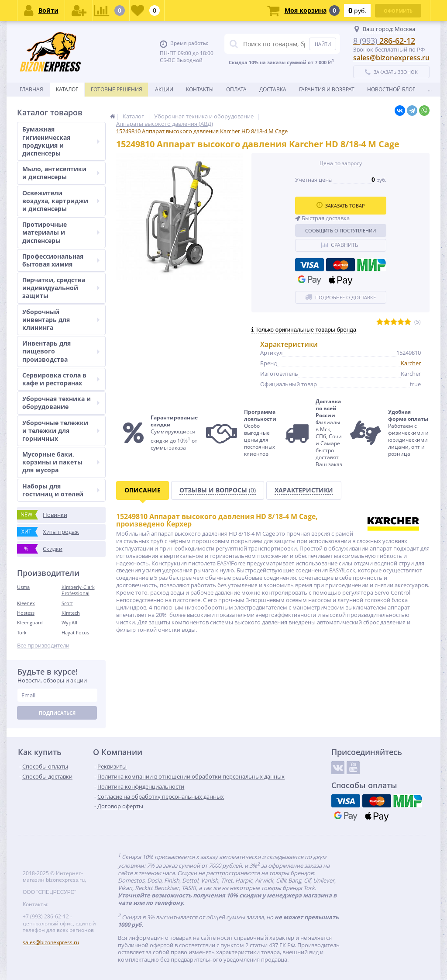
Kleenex (26, 603)
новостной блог (391, 89)
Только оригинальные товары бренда (304, 330)
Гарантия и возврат (327, 89)
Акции (164, 89)
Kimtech (71, 613)
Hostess (26, 613)
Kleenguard (30, 622)
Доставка (273, 89)
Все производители (43, 646)
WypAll (69, 622)
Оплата (236, 89)
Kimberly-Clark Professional (78, 590)
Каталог (67, 89)
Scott (67, 603)
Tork (22, 632)
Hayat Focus (75, 632)
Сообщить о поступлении (340, 230)
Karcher (411, 363)
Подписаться (57, 713)
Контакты (200, 89)
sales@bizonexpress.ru (391, 58)
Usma (23, 587)
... (430, 89)
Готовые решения (117, 89)
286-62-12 (384, 41)
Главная (31, 89)
